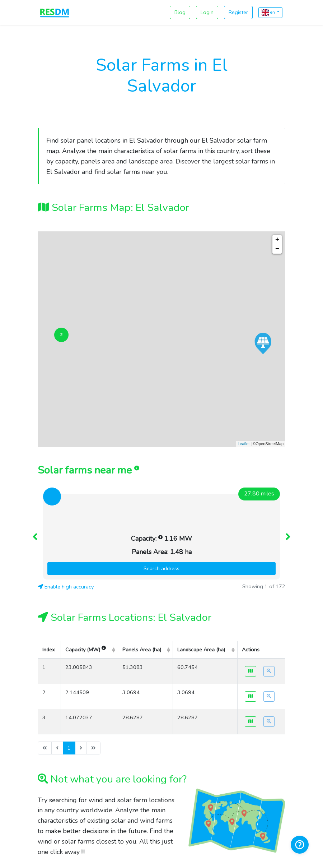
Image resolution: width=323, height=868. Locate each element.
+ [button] (277, 240)
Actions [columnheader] (251, 549)
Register (238, 12)
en (269, 13)
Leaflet (244, 444)
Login (207, 12)
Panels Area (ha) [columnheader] (142, 549)
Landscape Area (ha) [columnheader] (201, 549)
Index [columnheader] (49, 549)
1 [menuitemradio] (69, 648)
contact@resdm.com (161, 832)
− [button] (277, 249)
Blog (180, 12)
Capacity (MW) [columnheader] (86, 549)
